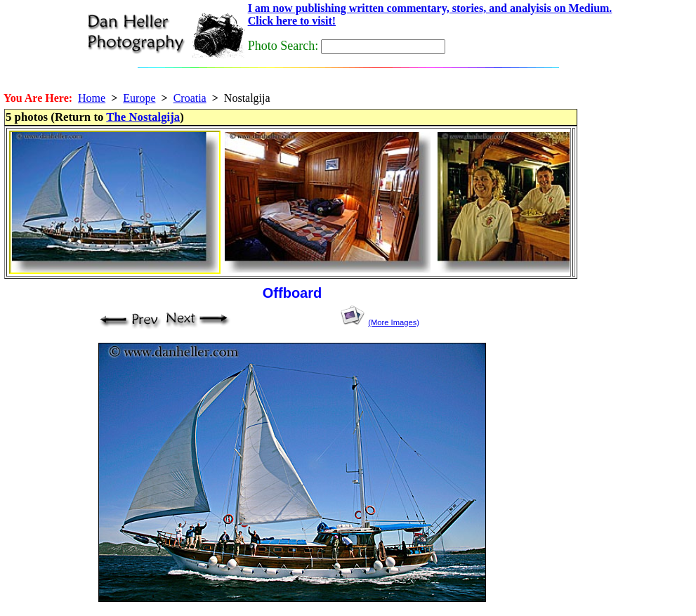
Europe (139, 98)
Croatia (190, 98)
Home (92, 98)
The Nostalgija (143, 117)
